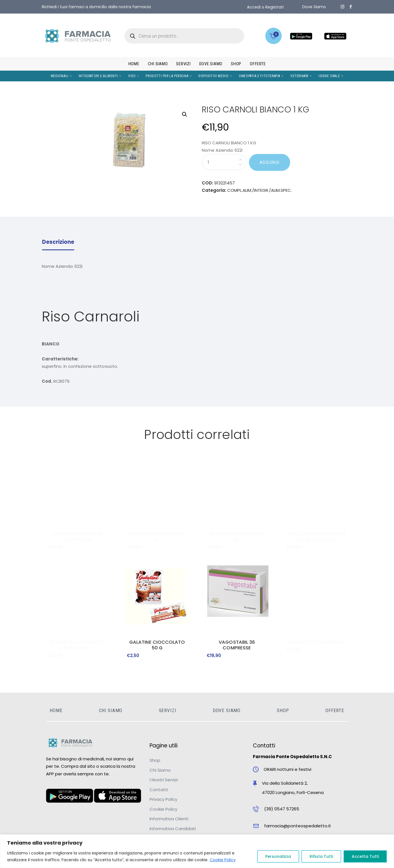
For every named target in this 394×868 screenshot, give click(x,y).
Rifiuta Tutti (321, 856)
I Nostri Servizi (164, 780)
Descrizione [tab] (58, 242)
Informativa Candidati (173, 829)
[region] (197, 851)
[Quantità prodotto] (224, 162)
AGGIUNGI (270, 162)
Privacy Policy (163, 799)
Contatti (159, 790)
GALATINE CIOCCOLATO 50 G (157, 645)
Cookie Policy (223, 860)
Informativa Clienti (169, 819)
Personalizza (278, 856)
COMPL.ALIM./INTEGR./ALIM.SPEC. (260, 190)
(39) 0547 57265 (282, 809)
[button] (185, 114)
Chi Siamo (160, 770)
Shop (155, 760)
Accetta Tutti (365, 856)
